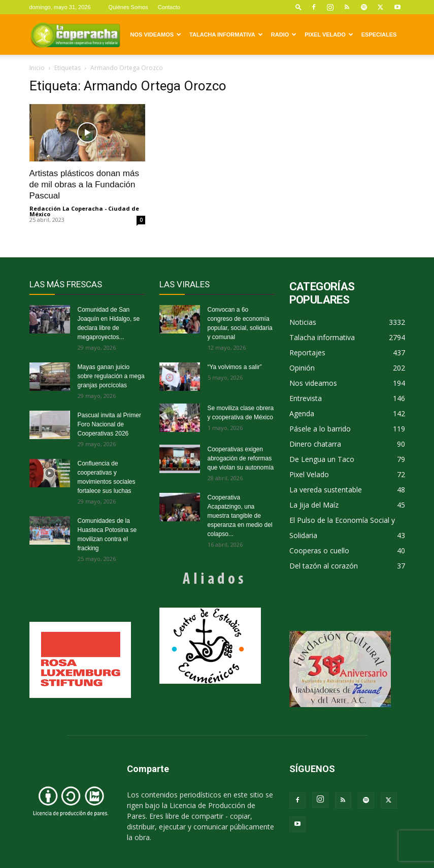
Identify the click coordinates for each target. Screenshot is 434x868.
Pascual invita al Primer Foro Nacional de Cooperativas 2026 (109, 424)
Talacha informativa (226, 35)
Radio (284, 35)
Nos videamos (156, 35)
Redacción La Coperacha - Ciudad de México (84, 211)
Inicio (37, 68)
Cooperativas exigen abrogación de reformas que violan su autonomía (241, 458)
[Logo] (75, 35)
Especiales (379, 35)
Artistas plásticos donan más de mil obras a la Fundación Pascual (84, 185)
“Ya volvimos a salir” (235, 367)
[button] (298, 7)
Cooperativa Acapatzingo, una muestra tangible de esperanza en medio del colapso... (240, 516)
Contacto (169, 7)
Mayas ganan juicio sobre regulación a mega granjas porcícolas (111, 376)
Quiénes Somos (128, 7)
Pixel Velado (329, 35)
